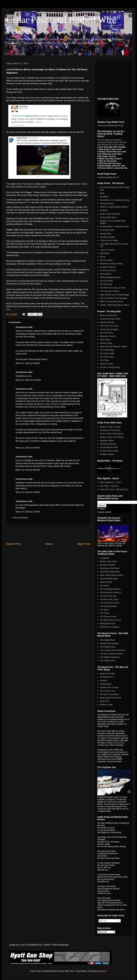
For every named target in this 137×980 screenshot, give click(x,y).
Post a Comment (20, 518)
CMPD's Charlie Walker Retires (114, 207)
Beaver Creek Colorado (110, 427)
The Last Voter (106, 281)
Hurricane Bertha (107, 237)
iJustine (103, 681)
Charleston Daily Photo (110, 319)
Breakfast (104, 197)
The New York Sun (108, 596)
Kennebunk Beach (108, 444)
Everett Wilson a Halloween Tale (114, 227)
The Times (105, 613)
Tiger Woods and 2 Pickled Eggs (114, 295)
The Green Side (107, 353)
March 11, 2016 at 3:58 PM (28, 363)
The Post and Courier (109, 603)
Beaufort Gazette (107, 565)
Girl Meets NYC (107, 677)
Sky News (104, 586)
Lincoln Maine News (109, 579)
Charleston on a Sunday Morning (115, 200)
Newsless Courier (108, 336)
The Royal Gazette (108, 606)
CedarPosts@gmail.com (108, 177)
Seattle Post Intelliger (109, 643)
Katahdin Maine (107, 440)
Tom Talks (104, 360)
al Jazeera (104, 558)
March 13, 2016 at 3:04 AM (28, 448)
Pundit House (106, 343)
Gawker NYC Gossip (109, 687)
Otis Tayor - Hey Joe (109, 486)
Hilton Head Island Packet (111, 575)
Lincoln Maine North (109, 447)
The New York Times (109, 599)
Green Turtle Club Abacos (111, 434)
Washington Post (107, 624)
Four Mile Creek (107, 230)
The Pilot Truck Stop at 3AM (112, 288)
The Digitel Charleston (110, 657)
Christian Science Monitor (111, 654)
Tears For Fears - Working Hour (114, 489)
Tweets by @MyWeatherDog (110, 125)
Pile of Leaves (106, 260)
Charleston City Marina (110, 430)
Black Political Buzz (109, 315)
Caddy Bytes (106, 684)
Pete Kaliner (105, 340)
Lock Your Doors (107, 250)
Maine (103, 257)
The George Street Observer (113, 650)
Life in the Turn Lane (109, 326)
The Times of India (108, 617)
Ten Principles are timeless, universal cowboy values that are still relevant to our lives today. (112, 142)
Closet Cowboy (107, 203)
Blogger (103, 971)
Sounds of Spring (108, 267)
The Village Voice (108, 647)
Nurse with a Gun (108, 691)
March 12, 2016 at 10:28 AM (28, 380)
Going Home (105, 234)
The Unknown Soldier (109, 291)
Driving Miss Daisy (108, 217)
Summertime (106, 274)
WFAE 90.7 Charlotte (109, 627)
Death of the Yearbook (110, 214)
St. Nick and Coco (108, 270)
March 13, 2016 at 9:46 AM (28, 470)
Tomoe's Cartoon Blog (110, 367)
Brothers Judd (106, 705)
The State (104, 610)
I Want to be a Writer (109, 240)
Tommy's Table (106, 364)
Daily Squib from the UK (111, 698)
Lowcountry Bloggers (109, 329)
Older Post (84, 544)
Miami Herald (106, 582)
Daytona (104, 210)
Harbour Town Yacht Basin (112, 437)
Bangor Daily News (108, 561)
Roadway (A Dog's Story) (111, 264)
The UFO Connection (109, 694)
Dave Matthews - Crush (110, 482)
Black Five (104, 701)
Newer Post (14, 544)
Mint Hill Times (106, 333)
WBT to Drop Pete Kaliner (111, 301)
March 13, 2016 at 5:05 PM (28, 492)
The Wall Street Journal (110, 620)
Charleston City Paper (110, 568)
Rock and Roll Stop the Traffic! (113, 346)
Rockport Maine (107, 454)
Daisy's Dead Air (107, 322)
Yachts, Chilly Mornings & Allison (114, 305)
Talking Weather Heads (110, 277)
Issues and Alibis (107, 674)
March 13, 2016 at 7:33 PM (28, 512)
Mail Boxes (105, 253)
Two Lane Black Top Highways (113, 298)
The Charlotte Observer (110, 589)
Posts (103, 921)
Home (49, 544)
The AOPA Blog (107, 350)
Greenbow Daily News (110, 572)
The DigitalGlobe (107, 640)
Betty (102, 193)
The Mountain (106, 284)
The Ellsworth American (110, 592)
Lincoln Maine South (109, 451)
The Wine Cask (107, 357)
